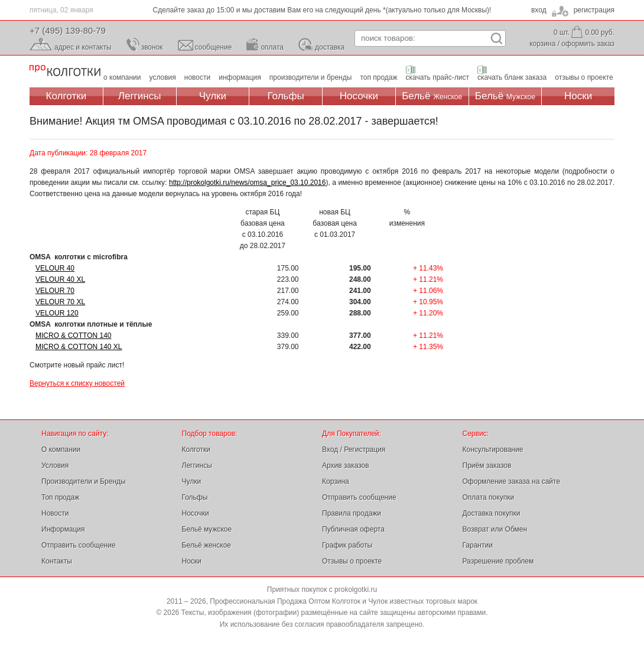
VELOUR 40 (55, 268)
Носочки (359, 96)
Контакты (57, 561)
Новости (55, 513)
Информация (63, 529)
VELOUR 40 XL (60, 279)
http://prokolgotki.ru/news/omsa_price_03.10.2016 (248, 183)
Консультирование (493, 450)
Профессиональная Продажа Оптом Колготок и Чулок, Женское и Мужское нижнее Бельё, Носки (65, 71)
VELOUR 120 (57, 313)
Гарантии (478, 545)
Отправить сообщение (79, 545)
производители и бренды (311, 77)
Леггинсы (140, 96)
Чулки (213, 96)
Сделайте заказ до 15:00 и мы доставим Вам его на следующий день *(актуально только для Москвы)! (322, 10)
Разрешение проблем (498, 561)
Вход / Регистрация (354, 450)
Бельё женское (206, 545)
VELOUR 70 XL (60, 302)
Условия (55, 465)
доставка (330, 47)
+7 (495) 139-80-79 (68, 30)
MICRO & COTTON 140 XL (79, 347)
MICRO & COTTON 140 (73, 336)
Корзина (336, 481)
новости (197, 77)
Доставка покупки (492, 513)
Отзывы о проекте (352, 561)
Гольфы (286, 96)
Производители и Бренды (84, 481)
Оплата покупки (489, 497)
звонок (152, 47)
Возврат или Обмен (495, 529)
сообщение (214, 47)
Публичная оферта (353, 529)
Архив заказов (346, 465)
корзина (542, 44)
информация (240, 77)
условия (163, 77)
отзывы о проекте (584, 77)
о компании (122, 77)
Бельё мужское (207, 529)
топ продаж (378, 77)
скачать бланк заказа (512, 77)
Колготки (66, 96)
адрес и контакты (83, 47)
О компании (61, 450)
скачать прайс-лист (438, 77)
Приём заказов (487, 465)
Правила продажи (352, 513)
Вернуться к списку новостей (77, 383)
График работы (347, 545)
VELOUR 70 (55, 291)
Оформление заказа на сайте (512, 481)
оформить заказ (588, 44)
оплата (272, 47)
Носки (578, 96)
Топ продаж (60, 497)
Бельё (432, 96)
